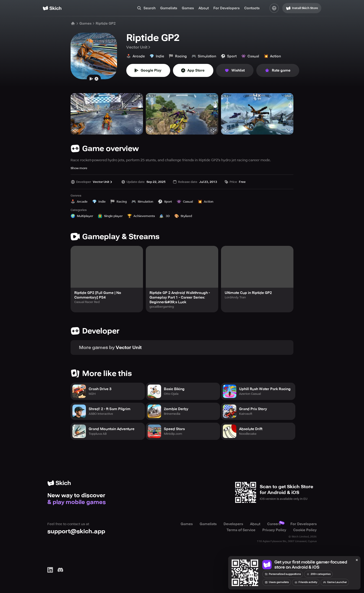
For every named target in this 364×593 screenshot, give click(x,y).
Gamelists (169, 8)
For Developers (226, 8)
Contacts (252, 8)
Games (188, 8)
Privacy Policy (274, 530)
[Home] (52, 8)
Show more (79, 168)
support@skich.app (76, 531)
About (204, 8)
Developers (233, 524)
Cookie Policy (305, 530)
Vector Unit (139, 47)
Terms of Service (241, 530)
